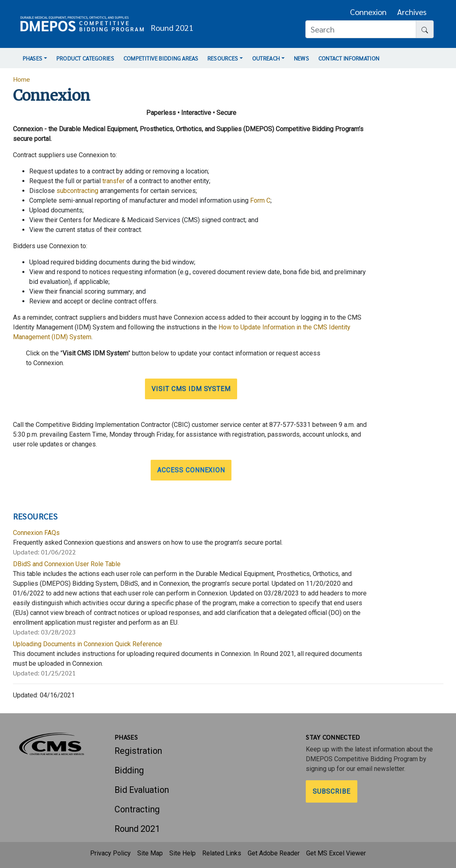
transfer (113, 181)
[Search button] (425, 29)
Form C (260, 200)
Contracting (137, 809)
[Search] (361, 29)
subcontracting (77, 191)
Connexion (368, 12)
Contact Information (349, 58)
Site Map (150, 853)
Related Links (222, 853)
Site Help (183, 853)
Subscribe (332, 791)
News (301, 58)
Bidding (129, 770)
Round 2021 (137, 829)
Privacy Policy (110, 853)
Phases (33, 58)
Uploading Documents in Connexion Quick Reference (88, 644)
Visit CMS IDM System (191, 389)
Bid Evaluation (142, 790)
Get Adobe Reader (274, 853)
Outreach (266, 58)
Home (22, 79)
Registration (138, 751)
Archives (412, 12)
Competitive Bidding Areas (161, 58)
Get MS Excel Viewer (336, 853)
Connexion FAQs (36, 533)
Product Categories (85, 58)
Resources (223, 58)
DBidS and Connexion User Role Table (67, 564)
